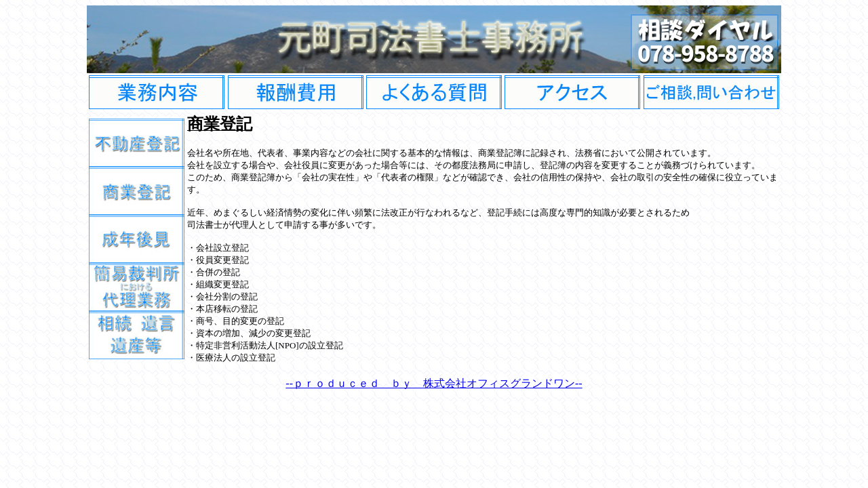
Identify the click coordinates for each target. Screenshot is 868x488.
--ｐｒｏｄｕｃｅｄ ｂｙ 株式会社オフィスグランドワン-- (434, 383)
